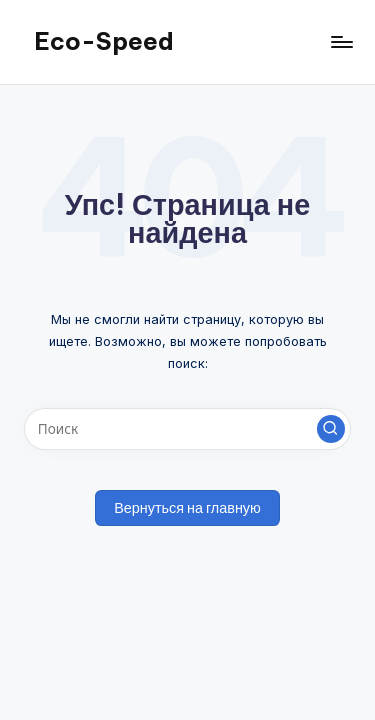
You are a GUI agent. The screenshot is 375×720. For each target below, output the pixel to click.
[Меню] (341, 41)
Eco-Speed (104, 41)
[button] (331, 429)
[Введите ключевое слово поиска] (187, 429)
